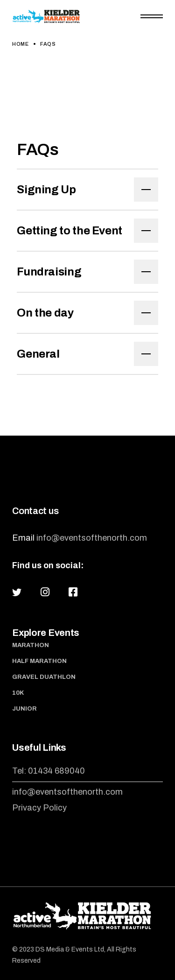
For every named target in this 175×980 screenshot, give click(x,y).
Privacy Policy (39, 808)
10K (18, 693)
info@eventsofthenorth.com (92, 538)
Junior (24, 709)
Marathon (31, 645)
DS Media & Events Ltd (70, 949)
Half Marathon (39, 661)
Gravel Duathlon (44, 677)
